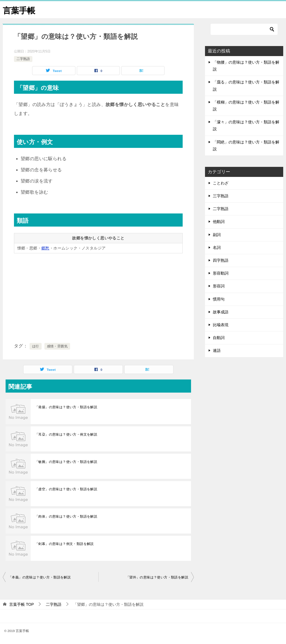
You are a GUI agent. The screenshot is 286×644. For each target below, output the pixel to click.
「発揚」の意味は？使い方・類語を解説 (66, 407)
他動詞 (219, 222)
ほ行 (36, 346)
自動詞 (219, 338)
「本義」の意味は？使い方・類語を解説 (40, 577)
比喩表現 (221, 325)
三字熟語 (221, 196)
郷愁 (45, 248)
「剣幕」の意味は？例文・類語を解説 (64, 544)
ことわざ (221, 183)
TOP (22, 604)
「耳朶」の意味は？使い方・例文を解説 (66, 434)
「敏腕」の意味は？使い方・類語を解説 (66, 462)
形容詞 (219, 286)
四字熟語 (221, 260)
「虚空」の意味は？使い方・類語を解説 (66, 489)
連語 (217, 350)
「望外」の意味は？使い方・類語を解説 (157, 577)
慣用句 (219, 299)
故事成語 (221, 312)
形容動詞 (221, 273)
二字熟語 (23, 59)
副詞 (217, 235)
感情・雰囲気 (57, 346)
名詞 (217, 247)
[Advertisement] (98, 297)
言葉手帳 (20, 10)
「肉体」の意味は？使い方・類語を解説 (66, 516)
